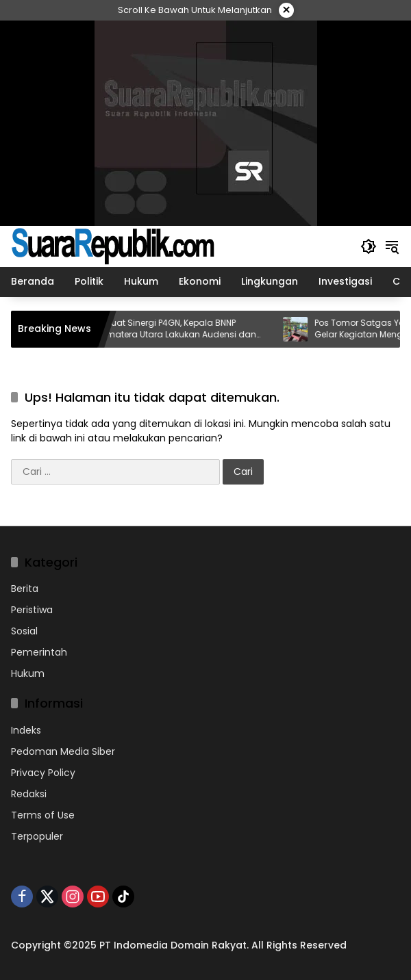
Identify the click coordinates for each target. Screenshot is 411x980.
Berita (25, 589)
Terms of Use (43, 815)
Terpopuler (37, 836)
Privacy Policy (43, 773)
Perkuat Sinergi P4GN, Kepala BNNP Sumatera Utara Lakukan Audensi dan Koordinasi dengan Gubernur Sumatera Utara (191, 329)
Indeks (26, 730)
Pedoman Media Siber (63, 751)
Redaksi (29, 794)
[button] (369, 246)
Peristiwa (32, 610)
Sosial (24, 631)
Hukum (28, 673)
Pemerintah (39, 652)
